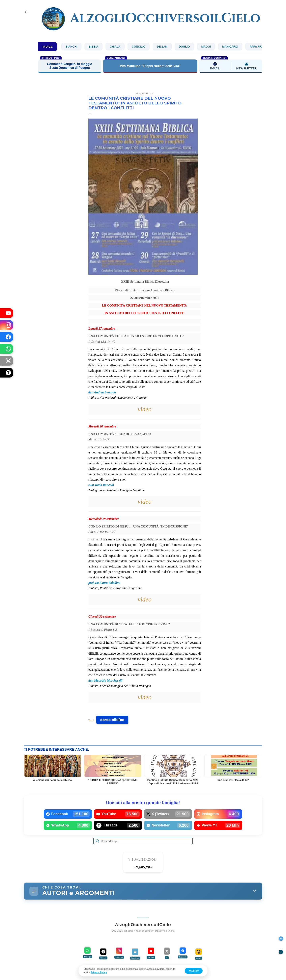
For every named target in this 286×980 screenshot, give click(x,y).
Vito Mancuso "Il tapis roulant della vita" (150, 66)
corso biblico (112, 720)
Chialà (123, 47)
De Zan (170, 47)
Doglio (193, 47)
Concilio (147, 47)
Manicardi (238, 47)
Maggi (214, 47)
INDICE (48, 47)
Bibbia (102, 47)
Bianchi (80, 47)
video (144, 409)
